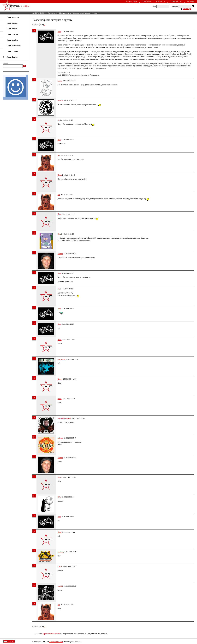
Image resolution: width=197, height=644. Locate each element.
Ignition (60, 552)
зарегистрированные (51, 634)
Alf (59, 155)
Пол (59, 32)
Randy (60, 379)
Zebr (59, 497)
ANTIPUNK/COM (39, 13)
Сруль (60, 566)
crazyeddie (61, 359)
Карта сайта (131, 2)
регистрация (187, 9)
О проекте (146, 2)
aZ (59, 120)
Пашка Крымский (64, 418)
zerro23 (60, 100)
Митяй (60, 254)
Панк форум (53, 13)
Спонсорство (176, 2)
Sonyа (60, 81)
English (190, 2)
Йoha (60, 175)
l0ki (59, 234)
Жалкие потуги (65, 13)
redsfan (60, 438)
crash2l (60, 586)
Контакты (160, 2)
